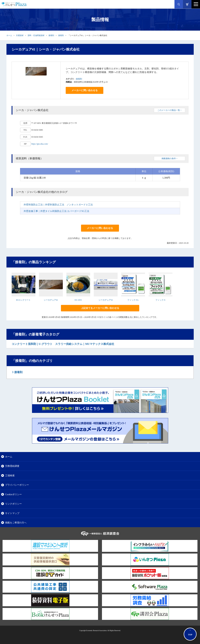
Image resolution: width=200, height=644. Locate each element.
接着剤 (51, 35)
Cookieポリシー (13, 494)
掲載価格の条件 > (170, 158)
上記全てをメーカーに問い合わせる (100, 308)
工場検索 (10, 475)
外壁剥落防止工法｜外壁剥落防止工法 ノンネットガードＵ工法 (58, 205)
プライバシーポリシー (17, 485)
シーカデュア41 (51, 300)
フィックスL (133, 300)
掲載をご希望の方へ (16, 523)
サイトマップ (12, 513)
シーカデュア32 (106, 300)
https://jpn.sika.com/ (40, 144)
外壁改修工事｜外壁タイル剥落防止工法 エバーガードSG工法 (56, 211)
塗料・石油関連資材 (36, 35)
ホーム (9, 35)
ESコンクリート (23, 300)
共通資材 (20, 35)
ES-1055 (78, 300)
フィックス (161, 300)
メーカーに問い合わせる (85, 90)
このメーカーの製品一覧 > (170, 110)
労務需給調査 (12, 466)
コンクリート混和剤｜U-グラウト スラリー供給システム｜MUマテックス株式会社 (63, 344)
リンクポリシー (13, 504)
